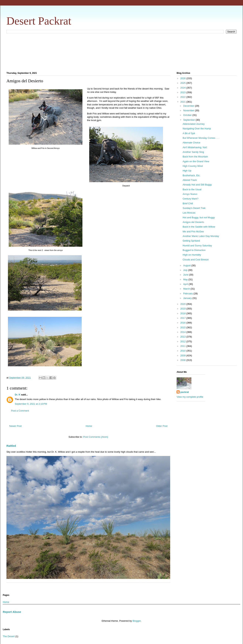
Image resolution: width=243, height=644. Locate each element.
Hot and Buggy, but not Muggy (199, 217)
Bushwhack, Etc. (191, 175)
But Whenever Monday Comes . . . (201, 138)
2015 (183, 327)
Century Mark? (190, 199)
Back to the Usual (192, 189)
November (189, 110)
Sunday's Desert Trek (194, 208)
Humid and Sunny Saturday (197, 246)
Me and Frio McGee (193, 231)
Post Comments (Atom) (96, 437)
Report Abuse (12, 612)
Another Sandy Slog (193, 152)
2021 (183, 102)
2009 (183, 355)
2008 (183, 360)
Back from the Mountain (195, 157)
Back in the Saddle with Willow (199, 227)
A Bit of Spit (189, 133)
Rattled (11, 446)
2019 (183, 309)
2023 (183, 92)
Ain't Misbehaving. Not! (195, 147)
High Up (187, 171)
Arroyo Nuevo (190, 194)
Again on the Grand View (196, 161)
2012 (183, 341)
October (188, 115)
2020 (183, 304)
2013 (183, 337)
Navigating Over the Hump (197, 129)
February (188, 293)
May (186, 279)
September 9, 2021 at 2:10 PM (31, 404)
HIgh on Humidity (192, 255)
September (189, 120)
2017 (183, 318)
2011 (183, 346)
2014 (183, 332)
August (187, 265)
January (188, 298)
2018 (183, 313)
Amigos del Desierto (193, 222)
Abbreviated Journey (193, 124)
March (187, 289)
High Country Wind (193, 166)
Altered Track (190, 180)
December (189, 106)
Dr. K (18, 395)
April (186, 284)
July (186, 270)
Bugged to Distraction (194, 250)
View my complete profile (190, 397)
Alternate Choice (191, 143)
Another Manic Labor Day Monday (201, 236)
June (186, 275)
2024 (183, 88)
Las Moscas (189, 213)
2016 (183, 323)
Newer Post (15, 426)
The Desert (9, 636)
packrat (185, 392)
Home (89, 426)
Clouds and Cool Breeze (196, 260)
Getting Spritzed (191, 241)
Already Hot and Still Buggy (197, 185)
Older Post (162, 426)
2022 (183, 97)
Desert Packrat (39, 21)
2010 (183, 351)
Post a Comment (20, 411)
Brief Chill (188, 203)
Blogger (137, 621)
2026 (183, 78)
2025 (183, 83)
